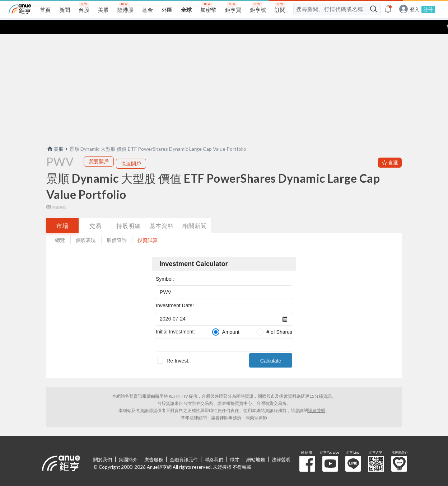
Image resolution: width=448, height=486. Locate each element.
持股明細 (129, 212)
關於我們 (103, 445)
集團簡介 (128, 445)
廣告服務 (154, 445)
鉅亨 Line (353, 450)
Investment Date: (175, 291)
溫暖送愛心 (399, 450)
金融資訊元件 (184, 445)
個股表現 (86, 226)
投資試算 (148, 226)
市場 (62, 212)
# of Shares (279, 318)
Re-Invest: (178, 347)
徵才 (235, 445)
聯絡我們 (214, 445)
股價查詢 (117, 226)
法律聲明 (281, 445)
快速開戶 (131, 149)
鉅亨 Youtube (330, 450)
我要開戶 (99, 147)
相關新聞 (195, 212)
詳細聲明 (317, 396)
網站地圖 (256, 445)
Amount (231, 318)
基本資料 (162, 212)
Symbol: (165, 265)
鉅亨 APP (376, 450)
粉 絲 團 (307, 450)
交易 (95, 212)
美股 (55, 135)
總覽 (60, 226)
